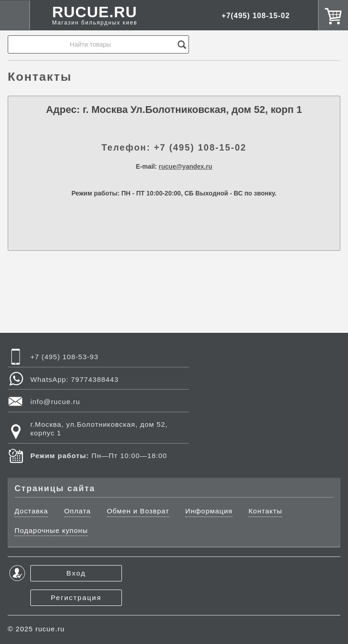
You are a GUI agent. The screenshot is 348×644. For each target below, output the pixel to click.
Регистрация (76, 598)
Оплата (77, 511)
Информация (209, 511)
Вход (76, 573)
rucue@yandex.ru (185, 166)
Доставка (31, 511)
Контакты (265, 511)
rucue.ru (50, 629)
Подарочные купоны (51, 530)
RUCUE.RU (95, 15)
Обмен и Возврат (138, 511)
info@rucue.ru (55, 402)
